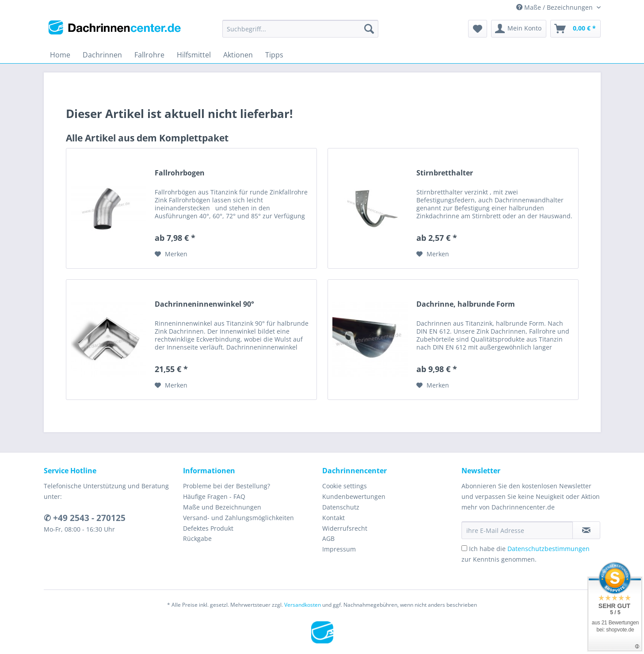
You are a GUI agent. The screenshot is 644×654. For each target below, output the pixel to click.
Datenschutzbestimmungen (549, 549)
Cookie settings (345, 486)
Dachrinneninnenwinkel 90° (204, 304)
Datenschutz (341, 507)
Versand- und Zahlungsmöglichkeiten (238, 518)
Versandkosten (303, 605)
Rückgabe (197, 538)
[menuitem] (300, 33)
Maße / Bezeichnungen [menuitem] (555, 7)
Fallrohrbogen (180, 173)
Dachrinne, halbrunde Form (466, 304)
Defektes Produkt (208, 528)
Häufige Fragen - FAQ (214, 496)
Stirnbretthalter (445, 173)
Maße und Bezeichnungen (222, 507)
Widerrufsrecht (345, 528)
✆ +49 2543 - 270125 (85, 518)
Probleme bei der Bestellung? (227, 486)
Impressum (339, 549)
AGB (328, 538)
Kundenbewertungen (354, 496)
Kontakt (333, 518)
